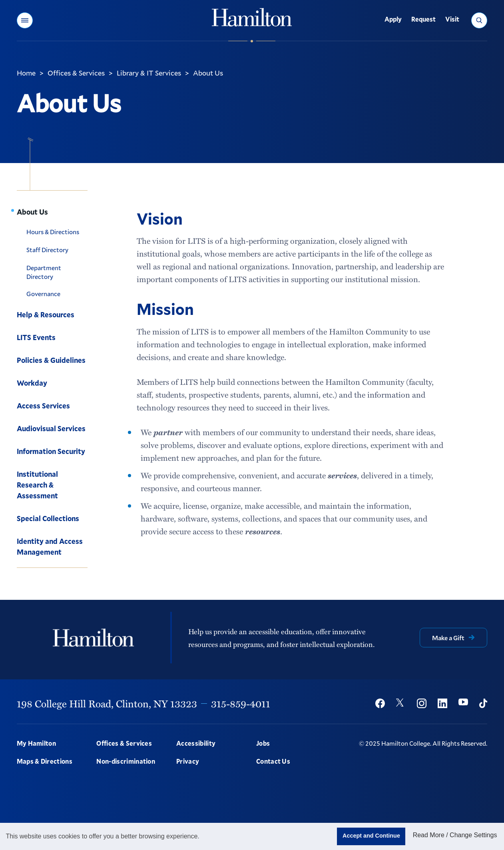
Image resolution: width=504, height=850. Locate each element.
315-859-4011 (241, 703)
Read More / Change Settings (455, 835)
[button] (25, 20)
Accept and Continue (371, 836)
